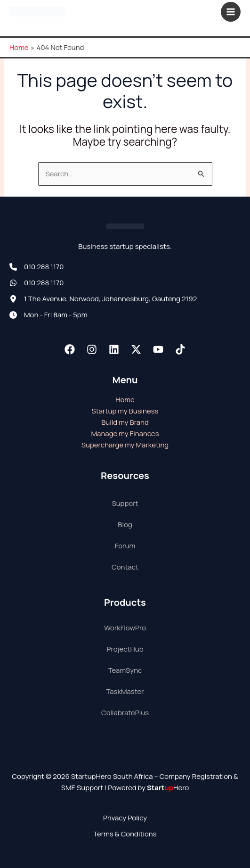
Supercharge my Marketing (125, 445)
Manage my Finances (125, 434)
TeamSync (125, 670)
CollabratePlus (125, 713)
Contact (125, 567)
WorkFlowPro (125, 628)
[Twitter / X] (136, 349)
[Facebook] (70, 349)
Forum (125, 546)
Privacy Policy (125, 818)
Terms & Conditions (125, 834)
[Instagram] (92, 349)
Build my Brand (125, 422)
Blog (125, 525)
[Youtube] (158, 349)
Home (125, 400)
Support (125, 503)
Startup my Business (125, 411)
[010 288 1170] (37, 267)
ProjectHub (125, 649)
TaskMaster (125, 691)
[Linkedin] (114, 349)
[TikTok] (180, 349)
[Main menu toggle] (231, 12)
